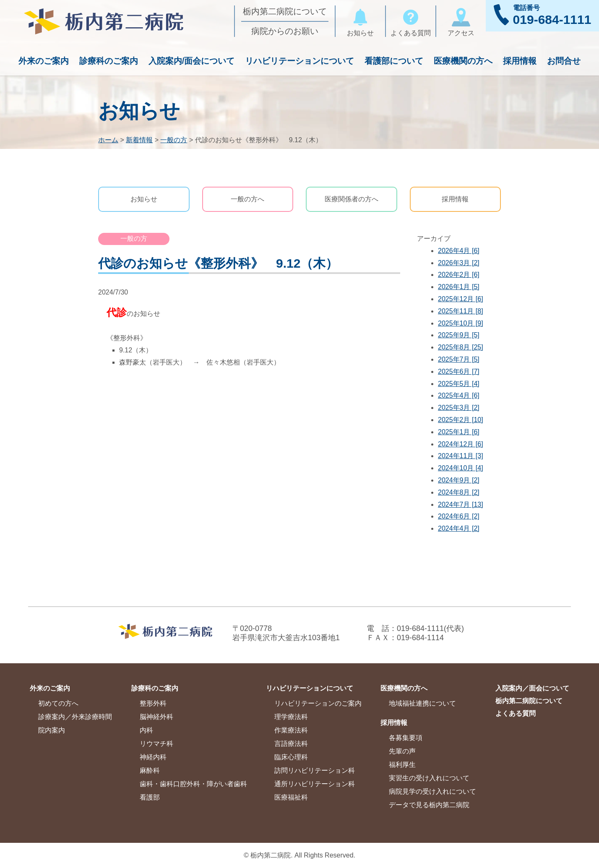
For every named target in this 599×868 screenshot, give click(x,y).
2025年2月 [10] (461, 420)
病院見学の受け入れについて (432, 791)
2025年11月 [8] (461, 311)
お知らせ (360, 21)
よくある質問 (411, 21)
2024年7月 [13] (461, 504)
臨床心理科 (291, 757)
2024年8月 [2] (459, 492)
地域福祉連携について (422, 703)
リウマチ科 (156, 744)
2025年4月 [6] (459, 395)
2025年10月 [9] (461, 323)
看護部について (394, 61)
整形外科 (153, 703)
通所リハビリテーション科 (315, 784)
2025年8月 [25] (461, 347)
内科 (146, 730)
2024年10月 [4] (461, 468)
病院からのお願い (285, 31)
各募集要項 (406, 738)
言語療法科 (291, 744)
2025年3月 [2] (459, 408)
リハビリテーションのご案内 (318, 703)
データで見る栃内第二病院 (429, 805)
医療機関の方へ (463, 61)
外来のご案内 (44, 61)
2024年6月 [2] (459, 516)
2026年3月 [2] (459, 263)
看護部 (150, 797)
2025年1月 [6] (459, 432)
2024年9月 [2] (459, 480)
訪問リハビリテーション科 (315, 770)
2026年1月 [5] (459, 287)
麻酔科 (150, 770)
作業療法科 (291, 730)
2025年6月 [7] (459, 371)
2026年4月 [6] (459, 251)
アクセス (461, 21)
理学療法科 (291, 717)
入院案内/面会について (192, 61)
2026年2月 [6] (459, 275)
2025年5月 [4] (459, 384)
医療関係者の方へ (352, 199)
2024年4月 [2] (459, 528)
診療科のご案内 (109, 61)
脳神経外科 (156, 717)
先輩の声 (402, 751)
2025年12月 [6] (461, 299)
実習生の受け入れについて (429, 778)
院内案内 (52, 730)
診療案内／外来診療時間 (75, 717)
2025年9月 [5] (459, 335)
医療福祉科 (291, 797)
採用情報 (520, 61)
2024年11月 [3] (461, 456)
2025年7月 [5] (459, 359)
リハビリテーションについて (299, 61)
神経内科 (153, 757)
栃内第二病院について (285, 11)
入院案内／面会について (532, 688)
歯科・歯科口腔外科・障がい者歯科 (193, 784)
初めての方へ (58, 703)
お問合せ (564, 61)
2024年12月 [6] (461, 444)
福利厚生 (402, 765)
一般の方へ (247, 199)
